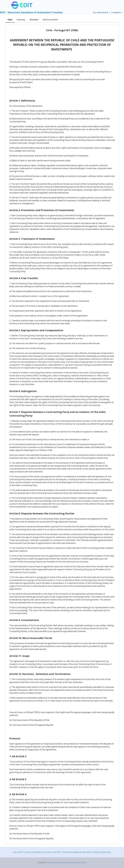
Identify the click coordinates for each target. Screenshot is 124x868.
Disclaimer (52, 863)
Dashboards (105, 852)
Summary (21, 20)
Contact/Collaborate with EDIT (77, 852)
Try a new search (102, 12)
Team (28, 852)
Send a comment (50, 20)
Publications (39, 852)
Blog (96, 852)
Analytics (118, 12)
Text (10, 20)
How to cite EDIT (54, 852)
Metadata (34, 20)
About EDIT (18, 852)
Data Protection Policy (78, 863)
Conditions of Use (63, 863)
